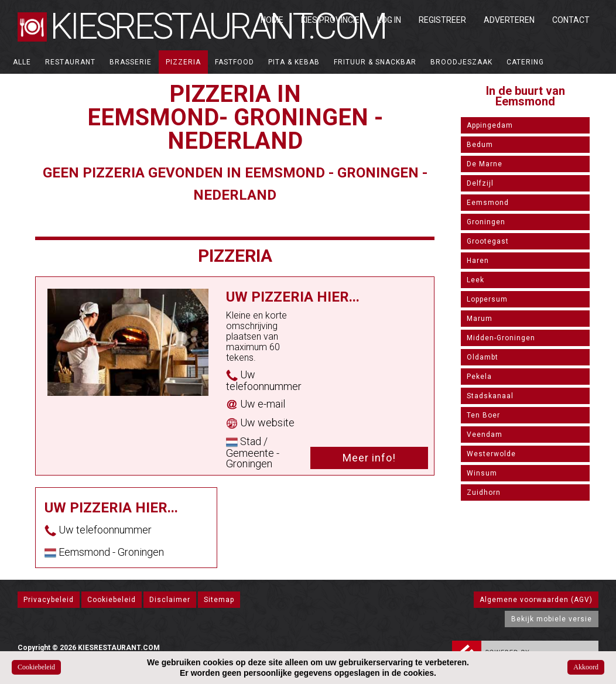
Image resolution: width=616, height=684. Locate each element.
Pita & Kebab (294, 62)
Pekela (479, 377)
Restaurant (70, 62)
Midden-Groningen (501, 338)
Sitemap (219, 600)
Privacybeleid (49, 600)
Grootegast (488, 241)
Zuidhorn (484, 493)
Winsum (482, 473)
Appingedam (490, 125)
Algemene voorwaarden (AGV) (536, 600)
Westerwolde (491, 454)
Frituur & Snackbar (375, 62)
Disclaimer (170, 600)
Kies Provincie (330, 20)
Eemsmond (488, 203)
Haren (478, 261)
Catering (525, 62)
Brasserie (131, 62)
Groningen (486, 222)
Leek (475, 280)
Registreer (442, 20)
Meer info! (369, 458)
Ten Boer (483, 415)
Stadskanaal (490, 396)
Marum (480, 319)
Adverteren (509, 20)
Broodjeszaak (461, 62)
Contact (571, 20)
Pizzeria (183, 62)
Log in (389, 20)
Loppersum (487, 299)
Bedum (480, 145)
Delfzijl (480, 183)
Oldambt (482, 357)
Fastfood (235, 62)
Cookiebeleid (112, 600)
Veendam (485, 435)
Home (272, 20)
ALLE (22, 62)
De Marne (485, 164)
